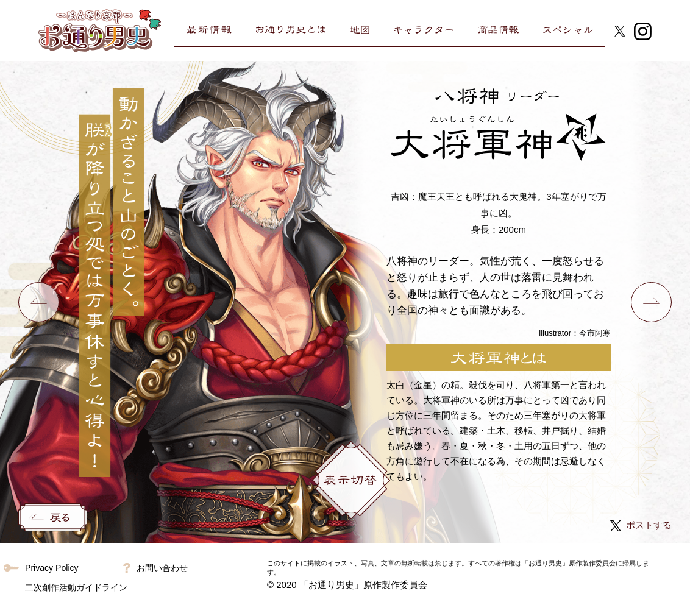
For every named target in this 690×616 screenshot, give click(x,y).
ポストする (639, 525)
